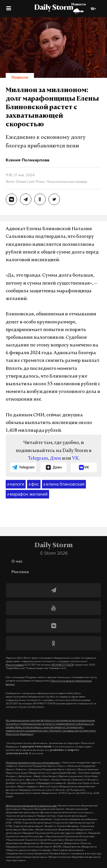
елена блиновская (64, 484)
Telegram (38, 459)
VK (75, 459)
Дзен (55, 459)
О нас (17, 561)
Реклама (20, 572)
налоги (16, 484)
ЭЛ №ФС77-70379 (62, 665)
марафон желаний (27, 494)
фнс (34, 484)
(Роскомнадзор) (15, 665)
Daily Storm (54, 8)
